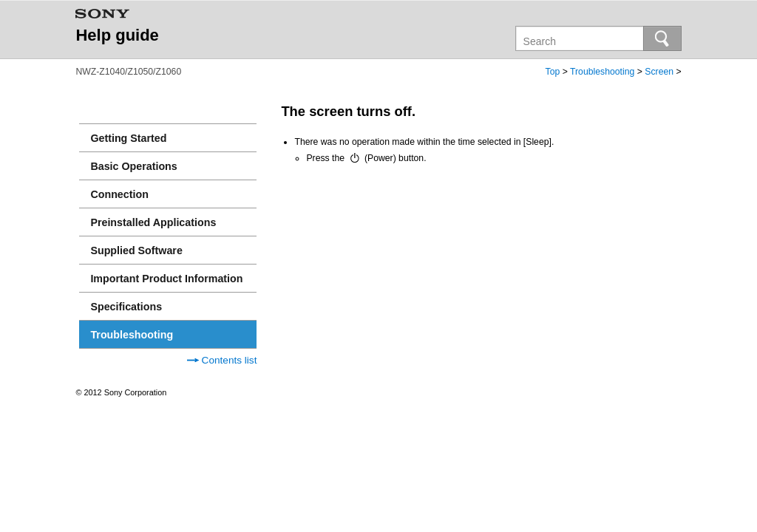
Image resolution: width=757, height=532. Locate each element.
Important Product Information (166, 279)
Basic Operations (133, 166)
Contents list (222, 360)
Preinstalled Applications (153, 222)
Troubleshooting (602, 72)
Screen (659, 72)
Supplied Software (136, 250)
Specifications (126, 307)
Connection (119, 194)
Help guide (117, 35)
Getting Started (128, 138)
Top (553, 72)
